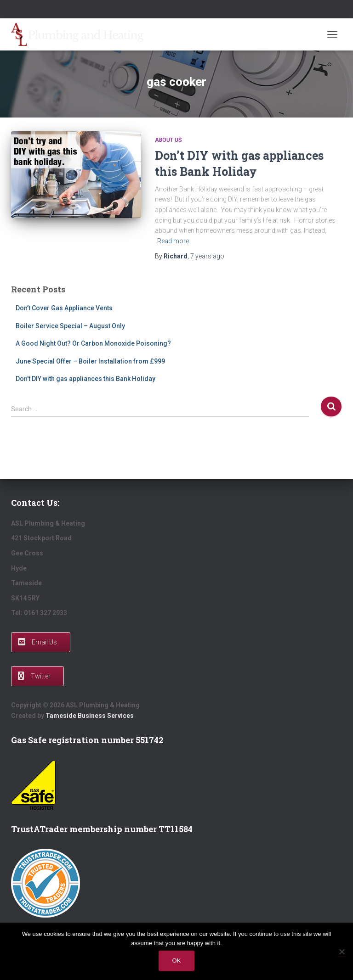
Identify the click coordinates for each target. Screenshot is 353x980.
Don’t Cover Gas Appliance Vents (64, 308)
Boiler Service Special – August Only (70, 326)
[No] (342, 952)
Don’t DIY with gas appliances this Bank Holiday (85, 379)
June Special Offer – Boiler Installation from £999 (90, 361)
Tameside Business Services (90, 716)
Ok (177, 960)
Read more (173, 241)
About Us (168, 140)
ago (207, 256)
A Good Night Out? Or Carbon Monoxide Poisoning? (93, 343)
